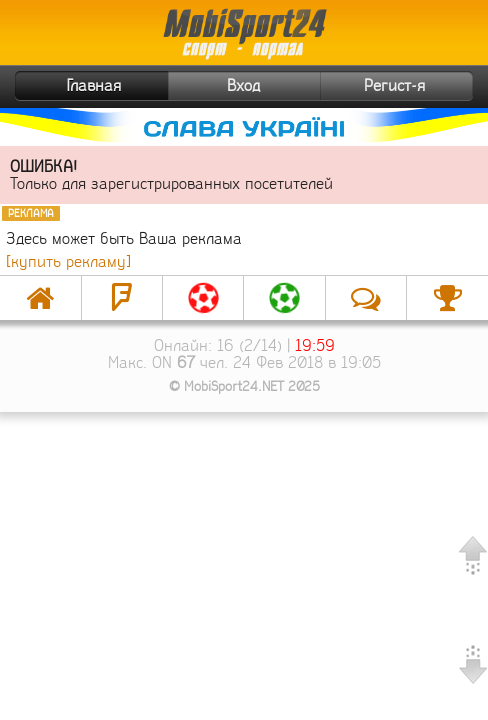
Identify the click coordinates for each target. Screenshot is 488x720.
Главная (70, 86)
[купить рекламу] (68, 261)
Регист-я (416, 86)
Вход (243, 85)
